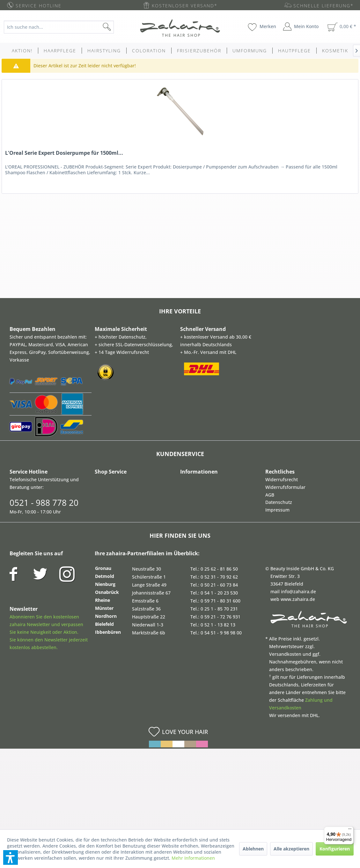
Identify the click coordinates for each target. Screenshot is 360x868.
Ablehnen (253, 849)
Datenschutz (279, 502)
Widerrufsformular (285, 487)
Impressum (277, 510)
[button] (11, 857)
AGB (270, 495)
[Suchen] (117, 27)
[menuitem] (63, 27)
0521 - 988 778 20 (44, 503)
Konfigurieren (335, 849)
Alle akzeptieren (291, 849)
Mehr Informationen (193, 858)
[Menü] (350, 830)
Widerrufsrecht (282, 479)
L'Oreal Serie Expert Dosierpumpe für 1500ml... (64, 153)
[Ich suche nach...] (59, 27)
